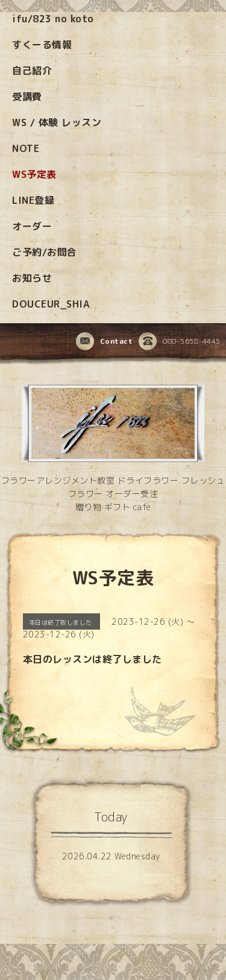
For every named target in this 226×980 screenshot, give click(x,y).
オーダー (32, 226)
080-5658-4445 (180, 342)
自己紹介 (32, 71)
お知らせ (32, 278)
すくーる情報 (42, 45)
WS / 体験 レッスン (57, 122)
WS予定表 (34, 174)
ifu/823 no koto (53, 19)
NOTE (26, 148)
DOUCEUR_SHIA (51, 304)
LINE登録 (33, 200)
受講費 (27, 96)
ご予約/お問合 (45, 252)
